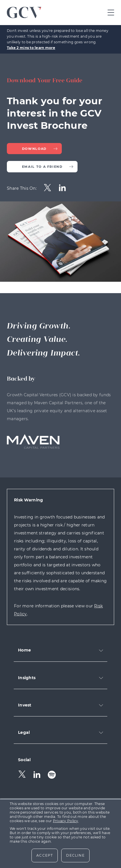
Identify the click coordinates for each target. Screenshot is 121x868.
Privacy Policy (66, 821)
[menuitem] (47, 188)
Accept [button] (45, 855)
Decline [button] (75, 855)
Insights (27, 678)
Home (24, 650)
